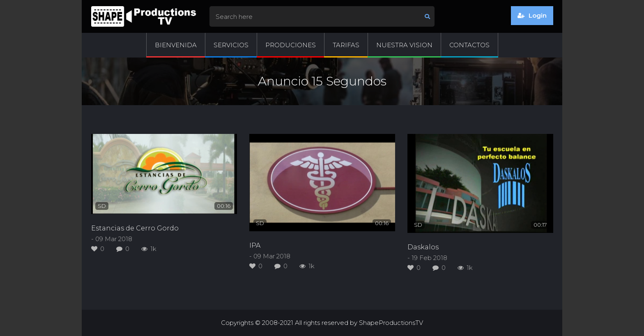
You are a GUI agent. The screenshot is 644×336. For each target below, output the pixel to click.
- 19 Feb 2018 (427, 258)
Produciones (291, 45)
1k (149, 249)
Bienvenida (176, 45)
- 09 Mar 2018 (112, 239)
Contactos (469, 45)
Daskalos (423, 247)
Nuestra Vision (404, 45)
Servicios (231, 45)
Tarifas (346, 45)
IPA (255, 245)
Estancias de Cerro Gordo (135, 228)
